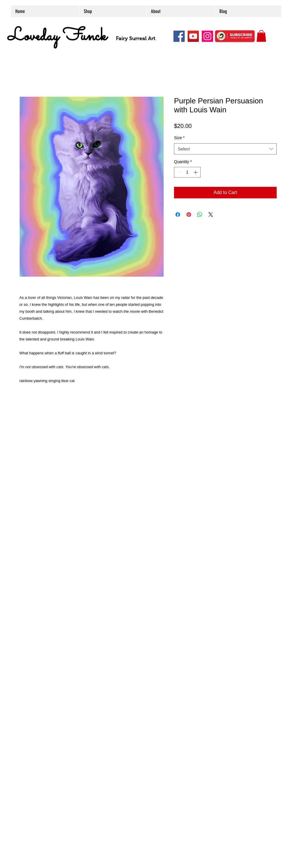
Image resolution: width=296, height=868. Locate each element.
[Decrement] (178, 172)
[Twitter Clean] (262, 401)
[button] (261, 36)
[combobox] (225, 149)
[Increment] (196, 172)
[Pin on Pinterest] (189, 215)
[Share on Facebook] (178, 215)
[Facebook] (179, 36)
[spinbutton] (187, 172)
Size (179, 138)
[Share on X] (211, 215)
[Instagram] (207, 36)
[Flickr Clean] (275, 401)
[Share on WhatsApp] (200, 215)
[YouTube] (193, 36)
